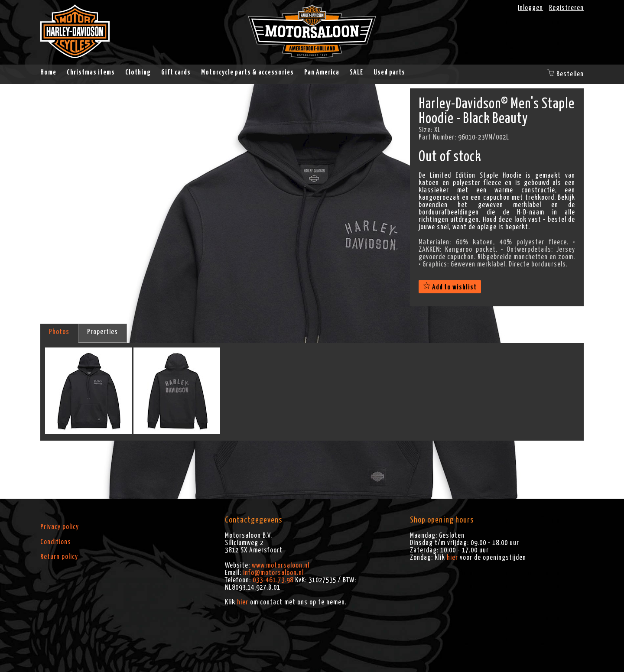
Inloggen (530, 8)
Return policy (59, 557)
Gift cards (176, 72)
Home (48, 72)
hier (243, 602)
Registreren (566, 8)
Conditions (56, 542)
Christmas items (91, 72)
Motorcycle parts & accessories (247, 72)
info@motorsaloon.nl (273, 573)
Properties (102, 332)
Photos (59, 332)
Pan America (322, 72)
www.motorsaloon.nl (281, 565)
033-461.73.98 (273, 580)
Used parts (389, 72)
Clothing (138, 72)
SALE (356, 72)
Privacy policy (60, 527)
